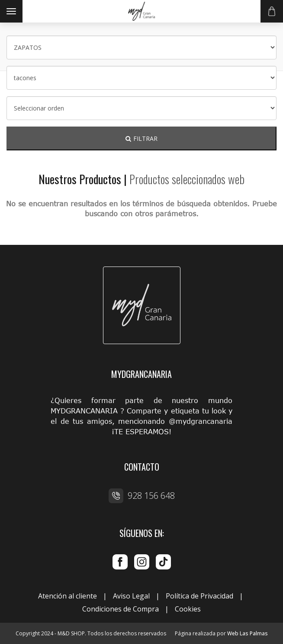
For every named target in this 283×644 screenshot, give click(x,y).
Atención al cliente (68, 596)
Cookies (188, 609)
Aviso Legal (131, 596)
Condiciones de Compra (121, 609)
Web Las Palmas (248, 633)
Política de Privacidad (199, 596)
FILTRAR (141, 138)
